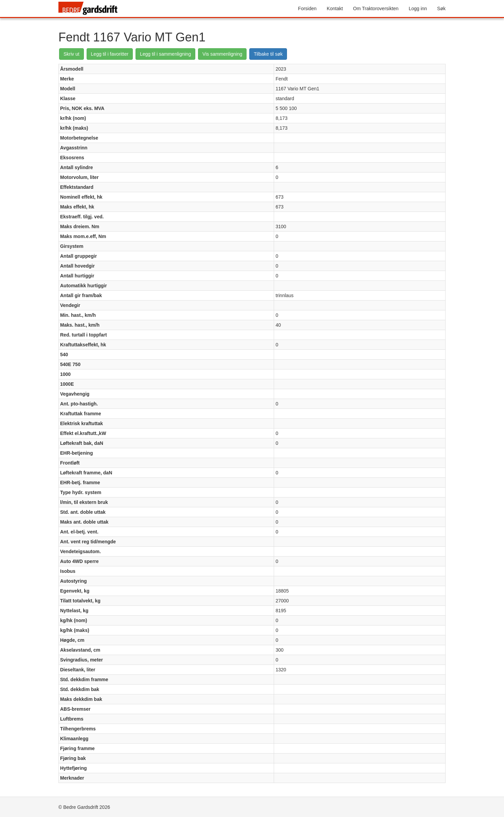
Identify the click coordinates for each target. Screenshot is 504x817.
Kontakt (335, 8)
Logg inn (418, 8)
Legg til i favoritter (110, 54)
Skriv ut (71, 54)
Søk (441, 8)
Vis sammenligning (222, 54)
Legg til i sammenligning (165, 54)
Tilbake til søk (268, 54)
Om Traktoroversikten (376, 8)
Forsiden (307, 8)
